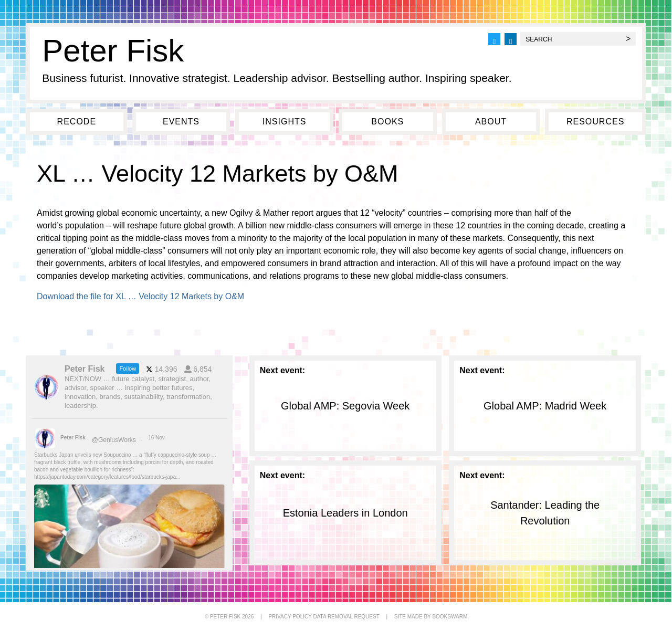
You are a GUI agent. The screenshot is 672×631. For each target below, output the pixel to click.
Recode (77, 122)
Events (181, 122)
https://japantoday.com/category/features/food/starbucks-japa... (107, 477)
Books (387, 122)
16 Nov (157, 438)
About (491, 122)
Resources (595, 122)
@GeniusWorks (114, 440)
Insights (285, 122)
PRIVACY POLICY (290, 617)
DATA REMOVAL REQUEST (346, 617)
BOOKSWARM (450, 617)
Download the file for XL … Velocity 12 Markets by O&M (140, 296)
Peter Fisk (113, 51)
